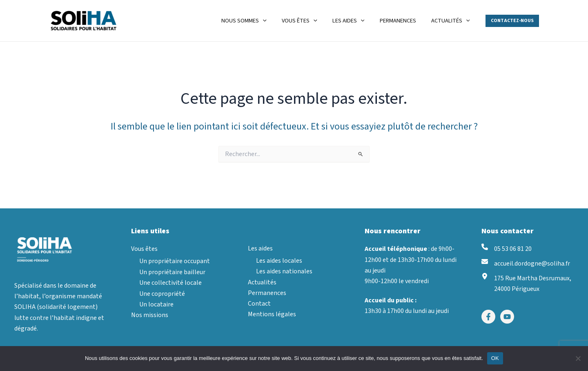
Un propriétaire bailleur (172, 272)
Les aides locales (279, 261)
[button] (512, 21)
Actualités (262, 282)
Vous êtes (144, 249)
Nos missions (150, 315)
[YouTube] (507, 317)
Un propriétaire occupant (175, 261)
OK (495, 358)
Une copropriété (162, 294)
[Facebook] (488, 317)
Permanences (267, 293)
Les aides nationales (284, 271)
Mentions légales (272, 315)
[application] (278, 21)
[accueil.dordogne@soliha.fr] (526, 264)
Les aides (260, 248)
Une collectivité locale (170, 283)
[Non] (578, 358)
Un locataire (156, 304)
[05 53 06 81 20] (507, 249)
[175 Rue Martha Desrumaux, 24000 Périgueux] (526, 284)
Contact (259, 304)
